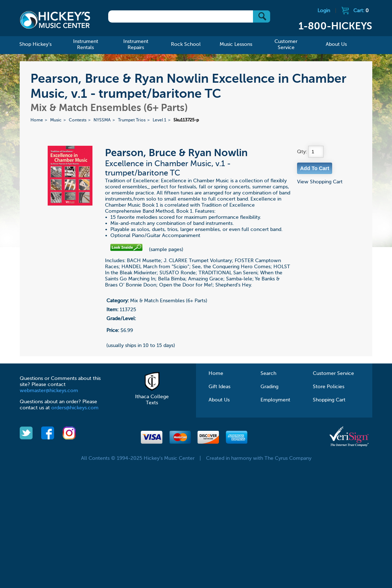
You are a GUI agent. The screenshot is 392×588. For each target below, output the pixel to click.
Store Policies (329, 387)
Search (268, 373)
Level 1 (159, 120)
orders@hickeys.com (75, 408)
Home (37, 120)
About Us (219, 400)
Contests (78, 120)
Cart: (361, 11)
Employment (275, 400)
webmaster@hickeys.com (49, 391)
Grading (269, 387)
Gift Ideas (219, 387)
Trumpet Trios (132, 120)
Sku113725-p (186, 120)
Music (56, 120)
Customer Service (333, 373)
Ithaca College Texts (152, 397)
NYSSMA (102, 120)
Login (324, 11)
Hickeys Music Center (55, 20)
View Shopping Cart (320, 182)
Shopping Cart (329, 400)
